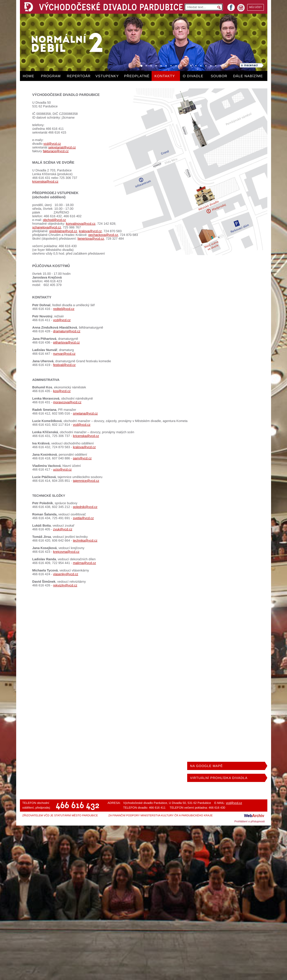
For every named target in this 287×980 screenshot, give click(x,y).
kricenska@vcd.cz (45, 181)
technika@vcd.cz (85, 540)
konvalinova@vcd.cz (81, 224)
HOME (29, 76)
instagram (241, 8)
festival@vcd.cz (64, 365)
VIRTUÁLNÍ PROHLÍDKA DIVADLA (219, 778)
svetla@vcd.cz (83, 518)
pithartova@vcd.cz (66, 342)
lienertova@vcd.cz (91, 239)
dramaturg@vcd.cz (67, 331)
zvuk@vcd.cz (63, 529)
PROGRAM (51, 76)
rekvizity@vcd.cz (65, 585)
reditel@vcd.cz (64, 309)
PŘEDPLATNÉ (137, 76)
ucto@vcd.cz (62, 469)
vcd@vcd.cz (52, 144)
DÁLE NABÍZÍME (248, 76)
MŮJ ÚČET (256, 7)
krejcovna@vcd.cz (66, 552)
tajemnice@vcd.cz (86, 481)
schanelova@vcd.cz (47, 227)
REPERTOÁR (79, 76)
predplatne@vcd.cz (63, 231)
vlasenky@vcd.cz (66, 574)
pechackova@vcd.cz (103, 235)
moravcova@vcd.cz (67, 402)
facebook (231, 6)
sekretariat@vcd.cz (62, 147)
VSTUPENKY (107, 76)
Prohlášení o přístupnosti (250, 822)
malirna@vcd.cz (85, 563)
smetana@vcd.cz (85, 413)
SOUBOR (219, 76)
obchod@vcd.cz (54, 220)
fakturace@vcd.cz (56, 151)
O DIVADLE (193, 76)
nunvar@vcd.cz (64, 354)
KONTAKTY (165, 76)
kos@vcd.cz (62, 391)
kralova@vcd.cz (90, 231)
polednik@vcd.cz (85, 507)
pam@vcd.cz (82, 458)
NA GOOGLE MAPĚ (207, 766)
